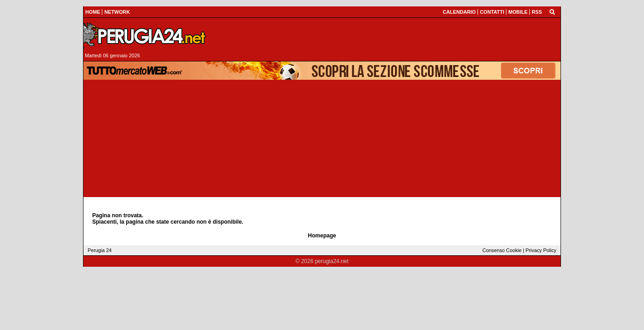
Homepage (322, 236)
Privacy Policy (541, 250)
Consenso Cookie (502, 250)
